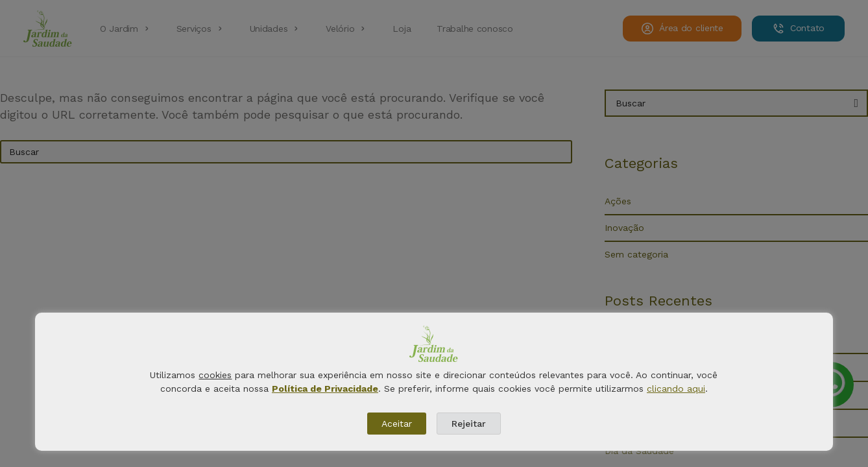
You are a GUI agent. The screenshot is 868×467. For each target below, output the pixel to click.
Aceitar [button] (397, 424)
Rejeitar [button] (469, 424)
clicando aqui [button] (676, 389)
